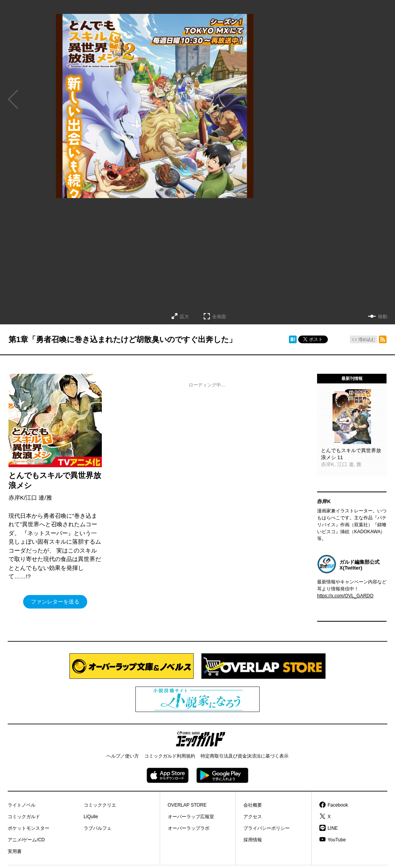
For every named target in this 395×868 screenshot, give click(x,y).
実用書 (15, 851)
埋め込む (367, 339)
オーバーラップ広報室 (191, 817)
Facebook (338, 805)
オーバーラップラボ (189, 828)
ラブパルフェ (98, 828)
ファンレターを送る (55, 602)
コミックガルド (24, 817)
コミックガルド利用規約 (170, 756)
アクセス (253, 817)
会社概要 (253, 805)
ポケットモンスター (29, 828)
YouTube (337, 840)
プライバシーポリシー (267, 828)
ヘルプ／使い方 (123, 756)
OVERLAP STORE (187, 805)
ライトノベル (22, 805)
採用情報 (253, 840)
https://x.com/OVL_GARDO (345, 596)
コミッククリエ (100, 805)
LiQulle (91, 817)
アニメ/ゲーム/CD (26, 840)
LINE (333, 828)
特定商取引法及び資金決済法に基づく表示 (245, 756)
